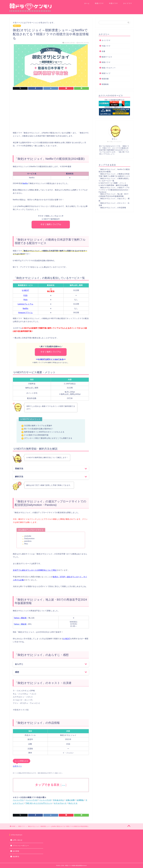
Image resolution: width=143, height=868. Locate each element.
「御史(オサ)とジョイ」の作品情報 (112, 208)
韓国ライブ (106, 73)
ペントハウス (18, 800)
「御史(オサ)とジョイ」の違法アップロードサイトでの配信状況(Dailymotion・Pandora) (114, 190)
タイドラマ (128, 3)
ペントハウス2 (31, 800)
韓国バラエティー (109, 68)
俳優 (103, 51)
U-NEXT (26, 290)
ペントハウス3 (45, 800)
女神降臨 (80, 800)
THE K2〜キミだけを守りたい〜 (39, 803)
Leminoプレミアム (26, 304)
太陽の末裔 (70, 800)
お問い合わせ (18, 840)
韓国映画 (105, 84)
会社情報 (16, 851)
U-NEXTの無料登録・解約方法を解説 (113, 185)
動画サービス (107, 57)
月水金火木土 (58, 800)
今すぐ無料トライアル (51, 224)
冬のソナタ (73, 803)
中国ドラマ (113, 3)
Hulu (26, 300)
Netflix (26, 308)
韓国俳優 (105, 79)
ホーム (87, 3)
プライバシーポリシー (21, 846)
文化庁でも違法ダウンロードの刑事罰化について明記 (35, 570)
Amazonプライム (26, 313)
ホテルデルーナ (60, 803)
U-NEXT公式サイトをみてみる (51, 359)
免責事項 (16, 857)
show (64, 785)
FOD (26, 295)
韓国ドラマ (99, 3)
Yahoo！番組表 (20, 618)
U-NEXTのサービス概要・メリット (112, 183)
